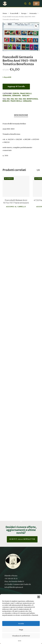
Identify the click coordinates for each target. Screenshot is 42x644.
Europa (24, 13)
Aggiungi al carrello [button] (16, 207)
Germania (33, 13)
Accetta (21, 623)
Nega (21, 630)
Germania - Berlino (21, 96)
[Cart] (30, 4)
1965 (8, 99)
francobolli (16, 101)
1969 (24, 99)
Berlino (6, 101)
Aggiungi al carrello (16, 87)
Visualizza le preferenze (21, 636)
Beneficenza (32, 99)
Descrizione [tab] (21, 115)
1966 (12, 99)
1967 (16, 99)
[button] (39, 597)
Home (5, 13)
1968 (20, 99)
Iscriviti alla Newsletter (22, 539)
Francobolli (14, 13)
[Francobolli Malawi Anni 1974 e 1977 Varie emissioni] (16, 186)
